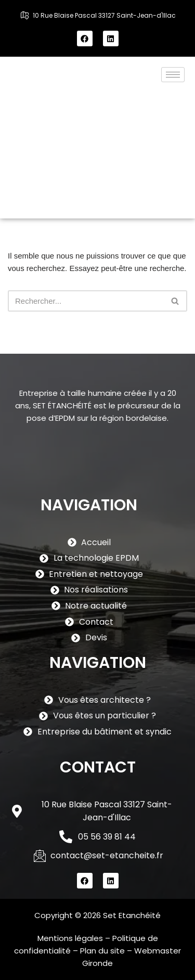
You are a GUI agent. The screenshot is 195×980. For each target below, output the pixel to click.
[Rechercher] (86, 301)
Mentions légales (70, 938)
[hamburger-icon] (173, 75)
